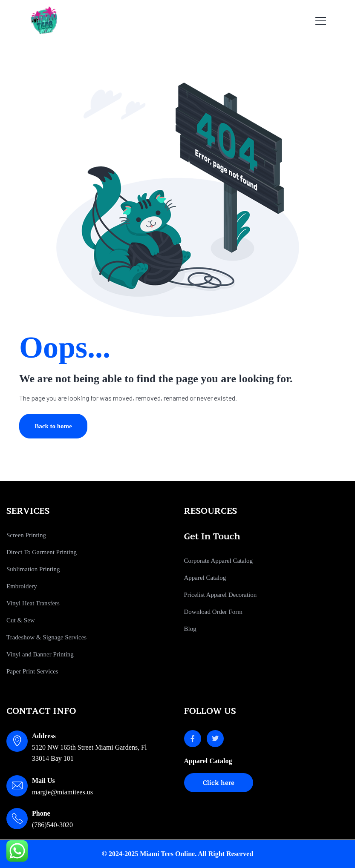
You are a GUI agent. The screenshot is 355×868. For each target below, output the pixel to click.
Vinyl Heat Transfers (33, 603)
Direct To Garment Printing (42, 552)
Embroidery (22, 586)
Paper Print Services (32, 671)
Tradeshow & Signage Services (46, 637)
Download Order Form (213, 612)
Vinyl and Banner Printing (40, 654)
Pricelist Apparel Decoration (221, 595)
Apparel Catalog (205, 578)
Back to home (53, 426)
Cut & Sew (21, 620)
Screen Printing (26, 535)
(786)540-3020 (52, 825)
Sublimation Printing (33, 569)
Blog (190, 629)
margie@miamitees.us (62, 792)
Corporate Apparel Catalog (219, 561)
